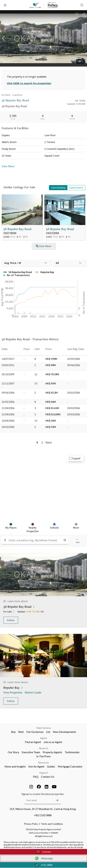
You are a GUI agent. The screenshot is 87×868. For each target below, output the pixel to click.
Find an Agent (33, 742)
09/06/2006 (8, 393)
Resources (44, 763)
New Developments (64, 732)
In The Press (43, 756)
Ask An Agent (36, 766)
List (48, 732)
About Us (44, 748)
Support (44, 773)
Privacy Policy (31, 824)
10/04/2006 (8, 421)
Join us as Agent (53, 742)
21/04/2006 (8, 408)
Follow (11, 620)
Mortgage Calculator (70, 766)
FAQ (36, 777)
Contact (43, 852)
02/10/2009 (8, 374)
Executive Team (31, 752)
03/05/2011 (8, 365)
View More (8, 166)
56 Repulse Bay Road (17, 229)
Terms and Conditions (52, 824)
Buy (13, 732)
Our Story (13, 752)
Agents (44, 738)
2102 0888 (44, 865)
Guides (51, 766)
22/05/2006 (8, 402)
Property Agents (52, 752)
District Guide (33, 692)
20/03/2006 (8, 427)
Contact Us (48, 777)
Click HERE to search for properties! (29, 83)
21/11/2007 (8, 383)
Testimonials (72, 752)
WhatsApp (44, 858)
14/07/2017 (8, 359)
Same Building (58, 188)
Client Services (44, 728)
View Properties (13, 692)
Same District (76, 188)
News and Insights (15, 766)
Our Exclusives (35, 732)
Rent (21, 732)
